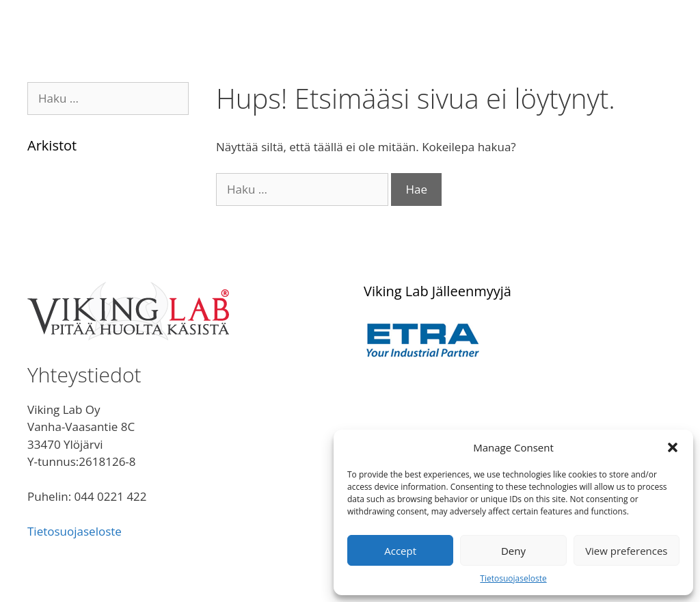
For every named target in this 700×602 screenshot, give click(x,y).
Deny (513, 551)
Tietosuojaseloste (513, 578)
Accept (400, 551)
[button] (673, 447)
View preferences (626, 551)
